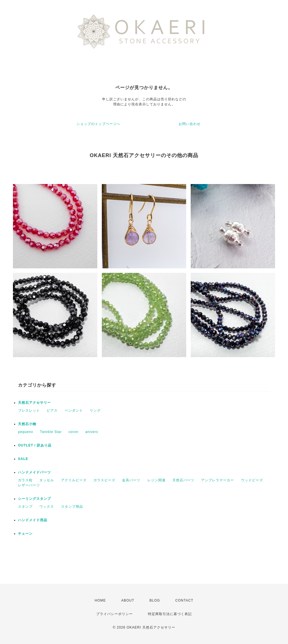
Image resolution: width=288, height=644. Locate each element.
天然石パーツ (183, 480)
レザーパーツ (29, 485)
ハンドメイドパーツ (34, 472)
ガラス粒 (25, 480)
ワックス (47, 507)
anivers (92, 432)
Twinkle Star (51, 432)
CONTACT (184, 600)
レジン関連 (157, 480)
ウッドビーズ (252, 480)
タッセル (47, 480)
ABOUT (128, 600)
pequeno (26, 432)
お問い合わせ (190, 124)
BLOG (155, 600)
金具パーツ (131, 480)
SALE (23, 459)
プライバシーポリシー (114, 614)
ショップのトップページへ (98, 124)
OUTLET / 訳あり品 (35, 445)
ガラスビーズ (104, 480)
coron (74, 432)
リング (95, 411)
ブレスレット (29, 411)
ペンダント (74, 411)
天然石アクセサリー (34, 403)
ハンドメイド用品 (33, 520)
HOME (100, 600)
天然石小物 (27, 424)
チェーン (25, 534)
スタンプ (25, 507)
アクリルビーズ (74, 480)
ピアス (52, 411)
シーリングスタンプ (34, 499)
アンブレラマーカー (218, 480)
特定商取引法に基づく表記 (170, 614)
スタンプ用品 (72, 507)
